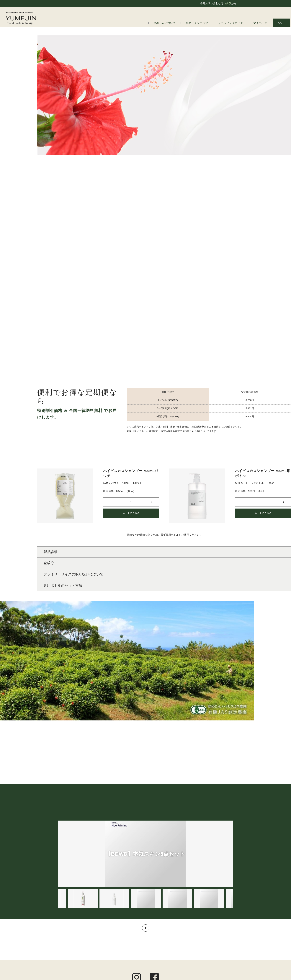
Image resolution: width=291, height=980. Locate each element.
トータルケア (130, 946)
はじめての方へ (71, 931)
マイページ (261, 23)
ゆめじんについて (174, 23)
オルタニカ (129, 956)
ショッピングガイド (234, 23)
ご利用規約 (226, 940)
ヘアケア (128, 931)
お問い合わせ (225, 955)
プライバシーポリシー (220, 945)
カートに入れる (131, 418)
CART (281, 23)
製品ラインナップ (204, 23)
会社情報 (67, 941)
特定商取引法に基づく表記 (217, 950)
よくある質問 (70, 936)
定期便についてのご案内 (218, 935)
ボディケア (129, 941)
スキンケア (129, 936)
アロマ (127, 951)
